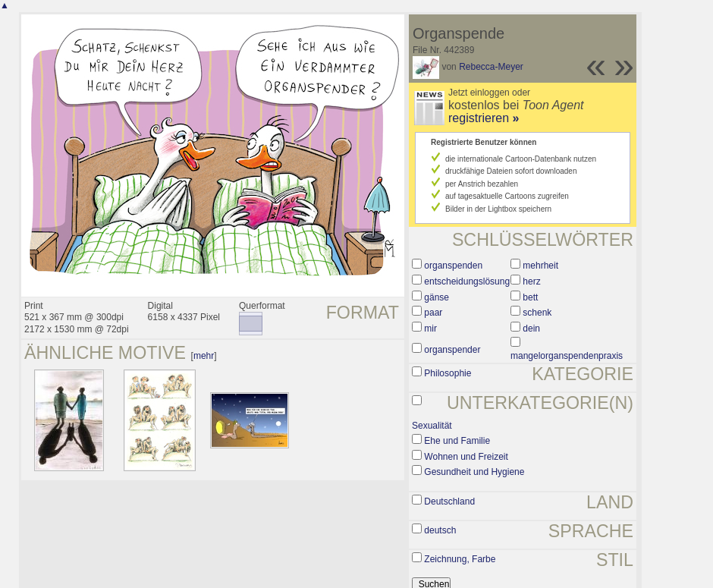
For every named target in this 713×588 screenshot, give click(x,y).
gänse (437, 297)
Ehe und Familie (457, 441)
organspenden (453, 266)
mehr (204, 356)
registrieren (484, 118)
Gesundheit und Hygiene (474, 472)
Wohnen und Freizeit (466, 457)
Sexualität (432, 426)
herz (531, 281)
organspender (452, 350)
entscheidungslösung (467, 281)
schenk (537, 313)
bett (530, 297)
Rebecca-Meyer (491, 67)
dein (531, 329)
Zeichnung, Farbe (460, 559)
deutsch (440, 530)
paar (433, 313)
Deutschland (449, 502)
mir (430, 329)
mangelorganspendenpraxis (567, 356)
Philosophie (448, 373)
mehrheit (540, 266)
